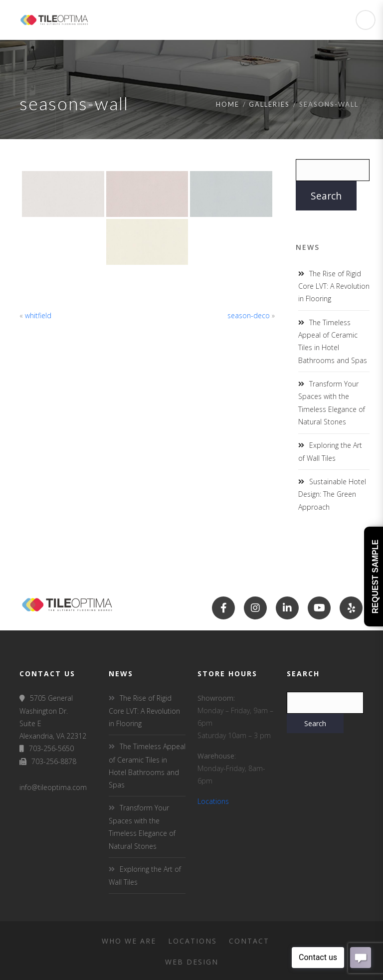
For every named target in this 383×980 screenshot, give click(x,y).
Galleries (269, 104)
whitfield (38, 315)
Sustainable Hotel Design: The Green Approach (332, 494)
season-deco (249, 315)
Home (228, 104)
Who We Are (129, 941)
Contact (249, 941)
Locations (213, 801)
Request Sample (375, 577)
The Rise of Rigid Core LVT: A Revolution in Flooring (334, 286)
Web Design (192, 962)
